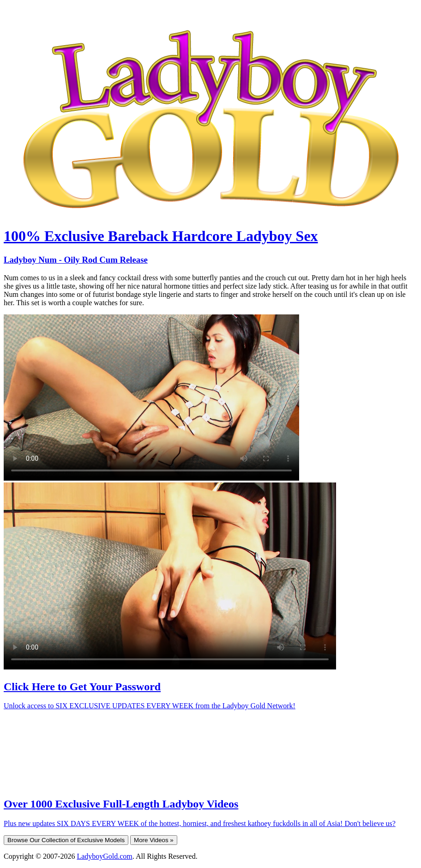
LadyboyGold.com (104, 856)
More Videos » (154, 840)
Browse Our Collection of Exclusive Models (66, 840)
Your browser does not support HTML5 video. (151, 398)
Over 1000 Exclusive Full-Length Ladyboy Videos (121, 804)
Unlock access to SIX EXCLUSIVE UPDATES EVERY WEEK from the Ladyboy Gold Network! (150, 706)
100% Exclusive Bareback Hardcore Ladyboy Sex (161, 236)
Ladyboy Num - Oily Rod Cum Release (76, 260)
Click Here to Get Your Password (82, 687)
